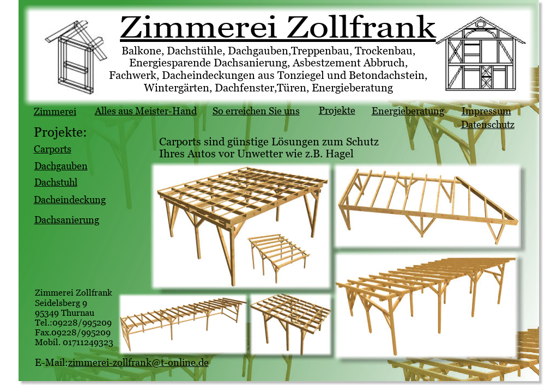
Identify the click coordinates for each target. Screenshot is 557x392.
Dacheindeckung (70, 200)
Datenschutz (488, 124)
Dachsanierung (67, 220)
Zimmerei (55, 111)
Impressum (486, 111)
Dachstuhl (56, 182)
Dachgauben (61, 166)
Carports (53, 149)
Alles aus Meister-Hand (146, 111)
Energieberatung (408, 111)
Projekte (337, 110)
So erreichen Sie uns (256, 111)
